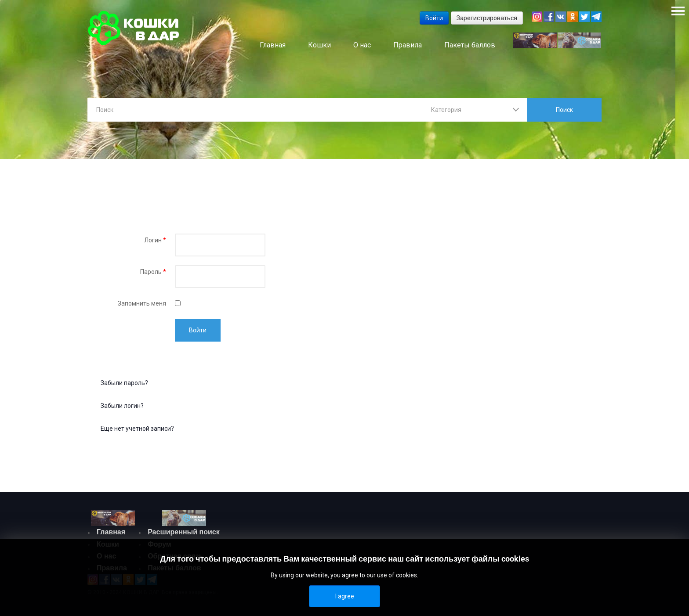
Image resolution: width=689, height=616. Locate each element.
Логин (155, 242)
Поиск (564, 110)
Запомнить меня (142, 306)
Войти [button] (434, 18)
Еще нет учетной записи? (137, 431)
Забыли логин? (122, 408)
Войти (198, 332)
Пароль (153, 274)
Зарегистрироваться (487, 18)
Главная (111, 534)
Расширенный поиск (184, 534)
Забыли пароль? (124, 385)
